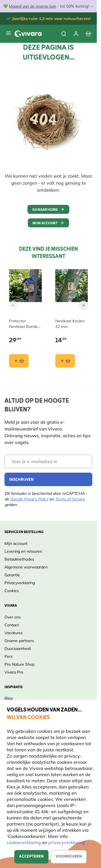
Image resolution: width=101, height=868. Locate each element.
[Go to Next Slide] (83, 305)
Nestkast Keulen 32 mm (70, 324)
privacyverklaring (67, 842)
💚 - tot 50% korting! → (48, 6)
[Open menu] (8, 33)
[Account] (76, 34)
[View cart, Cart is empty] (88, 34)
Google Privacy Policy (29, 499)
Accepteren (31, 857)
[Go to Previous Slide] (13, 305)
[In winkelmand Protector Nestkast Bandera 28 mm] (19, 361)
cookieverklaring (24, 842)
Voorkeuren (69, 857)
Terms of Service (70, 499)
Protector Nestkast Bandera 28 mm (25, 324)
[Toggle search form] (64, 34)
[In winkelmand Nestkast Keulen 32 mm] (65, 361)
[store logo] (28, 34)
